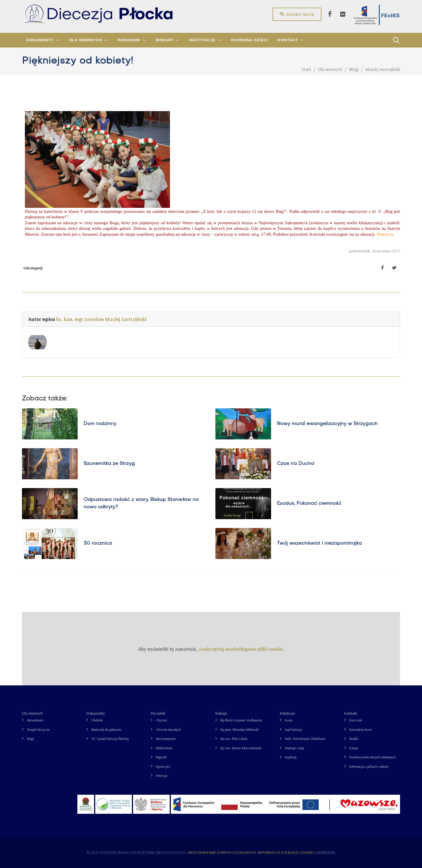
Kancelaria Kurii (360, 729)
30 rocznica (98, 543)
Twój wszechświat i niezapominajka (319, 543)
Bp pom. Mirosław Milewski (240, 729)
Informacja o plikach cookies (369, 766)
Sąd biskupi (293, 729)
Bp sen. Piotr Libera (234, 739)
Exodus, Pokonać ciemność (309, 504)
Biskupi (221, 713)
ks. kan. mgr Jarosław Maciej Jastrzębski (101, 319)
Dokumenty (96, 713)
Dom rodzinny (100, 424)
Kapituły (291, 757)
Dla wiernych (32, 713)
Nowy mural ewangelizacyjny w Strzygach (327, 424)
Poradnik (158, 713)
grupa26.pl (325, 852)
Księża (354, 748)
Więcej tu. (386, 234)
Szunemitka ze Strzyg (109, 464)
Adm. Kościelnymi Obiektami (305, 739)
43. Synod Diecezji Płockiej (110, 739)
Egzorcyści (163, 766)
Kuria (289, 720)
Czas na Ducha (296, 464)
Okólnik (97, 720)
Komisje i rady (295, 748)
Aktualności (35, 720)
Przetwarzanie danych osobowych (373, 757)
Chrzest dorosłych (169, 729)
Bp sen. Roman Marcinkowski (241, 748)
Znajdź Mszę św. (39, 729)
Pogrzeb (161, 757)
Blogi (30, 739)
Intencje (162, 776)
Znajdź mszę (297, 14)
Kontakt (351, 713)
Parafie (354, 739)
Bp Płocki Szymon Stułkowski (241, 720)
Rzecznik (356, 720)
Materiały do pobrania (106, 729)
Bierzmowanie (166, 739)
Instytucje (287, 713)
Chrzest (161, 720)
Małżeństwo (164, 748)
